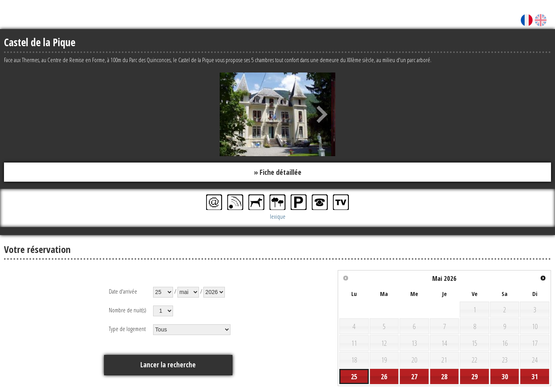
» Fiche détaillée (278, 172)
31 (535, 377)
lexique (278, 217)
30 (505, 377)
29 (474, 377)
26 (384, 377)
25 (354, 377)
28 (444, 377)
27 (414, 377)
